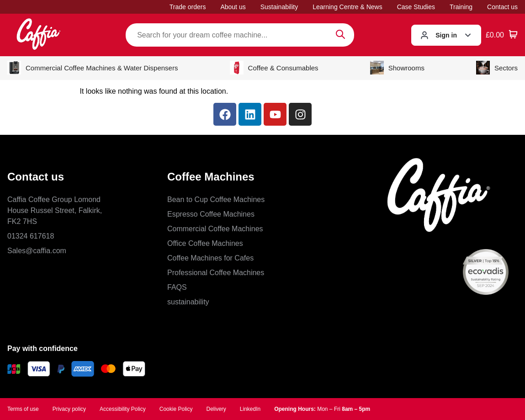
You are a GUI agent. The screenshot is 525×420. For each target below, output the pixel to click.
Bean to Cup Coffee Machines (216, 199)
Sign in (446, 35)
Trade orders (188, 7)
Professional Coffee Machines (216, 273)
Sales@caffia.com (37, 251)
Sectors (497, 68)
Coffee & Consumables (274, 68)
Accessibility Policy (123, 409)
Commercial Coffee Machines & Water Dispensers (93, 68)
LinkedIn (250, 409)
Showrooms (397, 68)
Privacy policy (69, 409)
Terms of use (23, 409)
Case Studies (416, 7)
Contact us (502, 7)
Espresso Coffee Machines (211, 214)
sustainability (188, 302)
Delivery (216, 409)
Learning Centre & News (347, 7)
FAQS (177, 287)
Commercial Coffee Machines (215, 229)
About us (233, 7)
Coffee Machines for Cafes (210, 258)
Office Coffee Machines (205, 243)
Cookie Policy (176, 409)
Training (461, 7)
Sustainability (279, 7)
